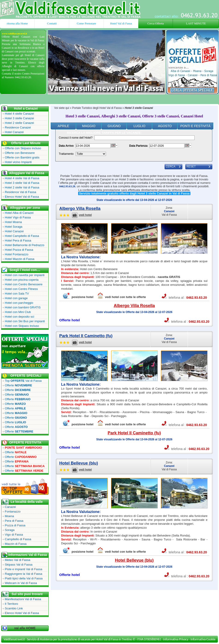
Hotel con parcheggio (19, 303)
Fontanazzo (13, 511)
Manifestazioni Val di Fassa (23, 599)
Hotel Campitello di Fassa (22, 236)
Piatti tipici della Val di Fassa (24, 578)
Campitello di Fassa (18, 539)
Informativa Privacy (176, 639)
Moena (9, 516)
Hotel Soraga (14, 227)
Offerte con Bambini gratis (22, 157)
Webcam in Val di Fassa (21, 583)
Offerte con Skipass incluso (23, 148)
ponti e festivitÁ (195, 126)
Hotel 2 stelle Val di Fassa (22, 187)
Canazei (10, 507)
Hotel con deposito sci (19, 317)
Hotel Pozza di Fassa (19, 250)
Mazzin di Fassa (16, 544)
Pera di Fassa (14, 521)
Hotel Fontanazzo (17, 254)
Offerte (18, 385)
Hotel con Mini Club (18, 312)
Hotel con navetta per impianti (25, 275)
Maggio (89, 126)
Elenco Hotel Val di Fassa (22, 197)
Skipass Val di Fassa (19, 565)
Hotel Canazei (14, 132)
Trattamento (66, 154)
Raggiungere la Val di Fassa (24, 574)
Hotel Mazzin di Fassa (20, 259)
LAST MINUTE (196, 23)
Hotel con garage (16, 298)
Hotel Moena (13, 222)
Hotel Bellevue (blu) (79, 463)
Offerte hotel (70, 320)
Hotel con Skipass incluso (22, 326)
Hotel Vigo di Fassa (18, 217)
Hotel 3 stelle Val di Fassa (22, 183)
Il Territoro (12, 604)
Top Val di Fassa (23, 381)
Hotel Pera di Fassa (18, 240)
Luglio (139, 126)
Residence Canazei (18, 127)
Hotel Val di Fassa (121, 23)
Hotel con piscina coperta (22, 280)
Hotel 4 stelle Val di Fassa (22, 178)
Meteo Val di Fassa (18, 560)
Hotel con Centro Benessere (24, 284)
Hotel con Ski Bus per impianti (25, 321)
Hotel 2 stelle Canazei (19, 123)
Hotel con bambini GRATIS (23, 307)
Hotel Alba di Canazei (19, 213)
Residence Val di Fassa (21, 192)
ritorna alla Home (17, 23)
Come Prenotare (86, 23)
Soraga (10, 530)
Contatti (52, 23)
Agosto (165, 126)
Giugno (114, 126)
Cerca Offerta (156, 23)
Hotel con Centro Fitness (21, 289)
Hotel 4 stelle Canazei (19, 114)
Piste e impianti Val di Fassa (24, 569)
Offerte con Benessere (20, 153)
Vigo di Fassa (14, 535)
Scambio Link (14, 608)
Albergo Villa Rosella (80, 209)
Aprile (63, 126)
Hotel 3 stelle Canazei (19, 118)
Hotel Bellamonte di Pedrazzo (25, 245)
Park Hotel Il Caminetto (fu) (86, 336)
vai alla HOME (25, 628)
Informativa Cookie (203, 639)
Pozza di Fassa (15, 525)
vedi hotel (85, 215)
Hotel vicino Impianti (18, 162)
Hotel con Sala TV (17, 294)
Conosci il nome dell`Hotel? (76, 138)
